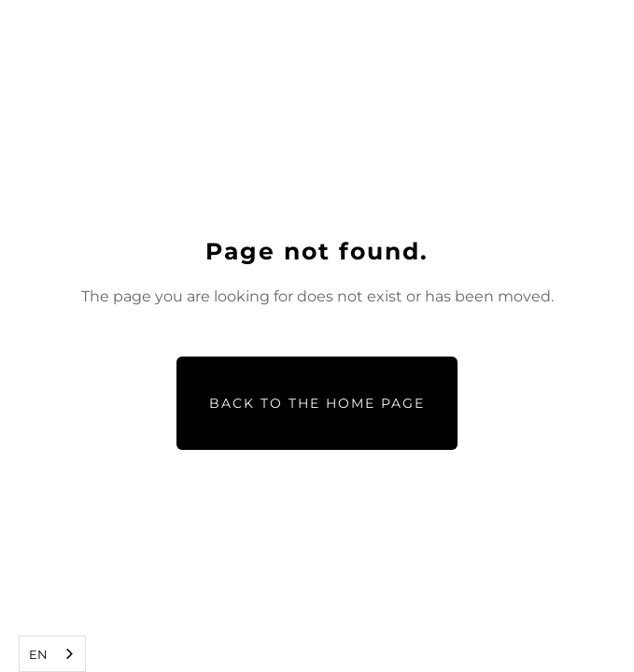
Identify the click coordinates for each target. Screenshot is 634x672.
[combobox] (52, 654)
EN (38, 654)
